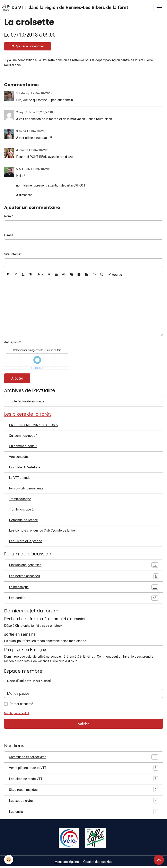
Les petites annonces (84, 576)
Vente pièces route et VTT (84, 768)
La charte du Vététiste (25, 467)
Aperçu (115, 274)
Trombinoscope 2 (21, 509)
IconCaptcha (36, 368)
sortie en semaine (20, 634)
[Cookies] (9, 860)
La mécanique (84, 587)
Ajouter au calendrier (28, 46)
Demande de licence (23, 520)
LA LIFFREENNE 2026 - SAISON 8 (33, 425)
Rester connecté (21, 704)
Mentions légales (67, 862)
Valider (83, 724)
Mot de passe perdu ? (17, 713)
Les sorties (84, 598)
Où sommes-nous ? (23, 446)
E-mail (8, 235)
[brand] (65, 8)
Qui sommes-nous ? (23, 436)
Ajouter (17, 378)
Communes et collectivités (84, 757)
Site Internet (13, 254)
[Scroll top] (159, 860)
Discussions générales (84, 565)
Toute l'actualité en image (27, 401)
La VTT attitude (20, 478)
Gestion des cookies (98, 862)
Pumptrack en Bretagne (25, 650)
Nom (7, 216)
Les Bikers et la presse (26, 541)
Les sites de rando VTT (84, 779)
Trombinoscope (20, 499)
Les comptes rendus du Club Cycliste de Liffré (42, 530)
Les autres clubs (84, 801)
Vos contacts (18, 457)
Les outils (84, 812)
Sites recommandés (84, 790)
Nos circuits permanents (26, 488)
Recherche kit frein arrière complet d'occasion (45, 619)
